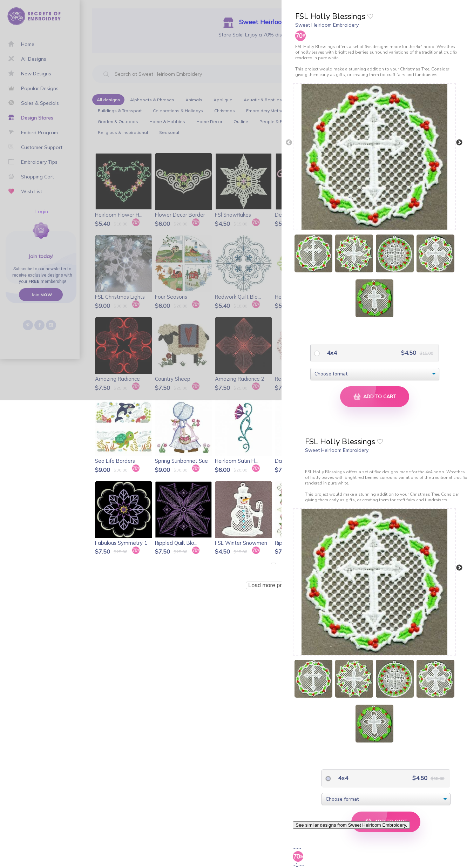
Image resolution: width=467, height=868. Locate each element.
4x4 (331, 353)
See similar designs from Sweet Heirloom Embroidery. (351, 825)
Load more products (273, 585)
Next (459, 143)
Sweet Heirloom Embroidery (327, 25)
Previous (289, 143)
